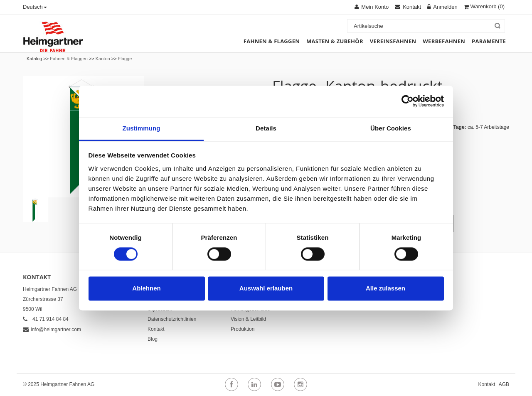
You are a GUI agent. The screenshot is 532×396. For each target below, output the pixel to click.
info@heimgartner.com (52, 330)
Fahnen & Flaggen (69, 59)
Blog (153, 339)
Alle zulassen (385, 289)
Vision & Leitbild (248, 319)
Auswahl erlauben (266, 289)
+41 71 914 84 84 (46, 319)
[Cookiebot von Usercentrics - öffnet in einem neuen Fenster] (408, 101)
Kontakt (156, 329)
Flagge (125, 59)
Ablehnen (146, 289)
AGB (504, 384)
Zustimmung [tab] (142, 128)
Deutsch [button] (35, 7)
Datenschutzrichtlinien (172, 319)
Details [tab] (266, 128)
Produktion (243, 329)
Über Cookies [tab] (391, 128)
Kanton (103, 59)
